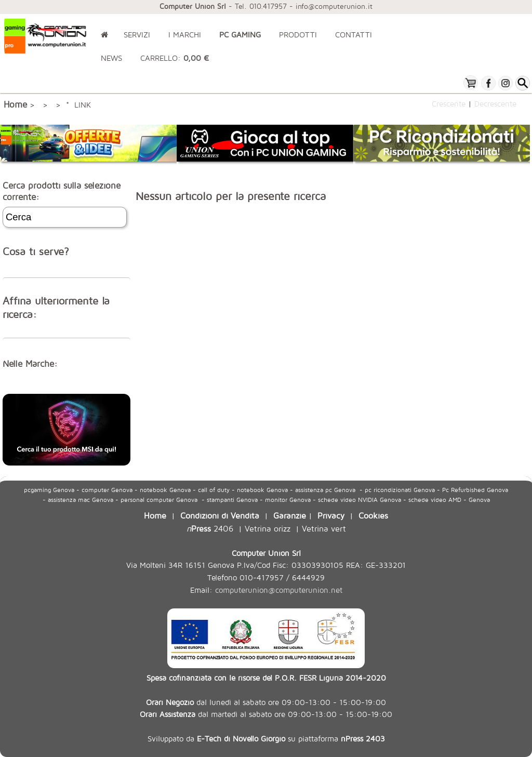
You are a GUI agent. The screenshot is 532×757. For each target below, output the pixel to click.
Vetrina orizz (268, 528)
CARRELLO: (175, 58)
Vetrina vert (324, 528)
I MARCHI (185, 35)
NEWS (111, 58)
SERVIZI (137, 35)
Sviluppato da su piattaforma (266, 738)
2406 (210, 528)
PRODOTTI (298, 35)
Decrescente (495, 103)
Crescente (449, 103)
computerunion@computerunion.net (279, 590)
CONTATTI (354, 35)
